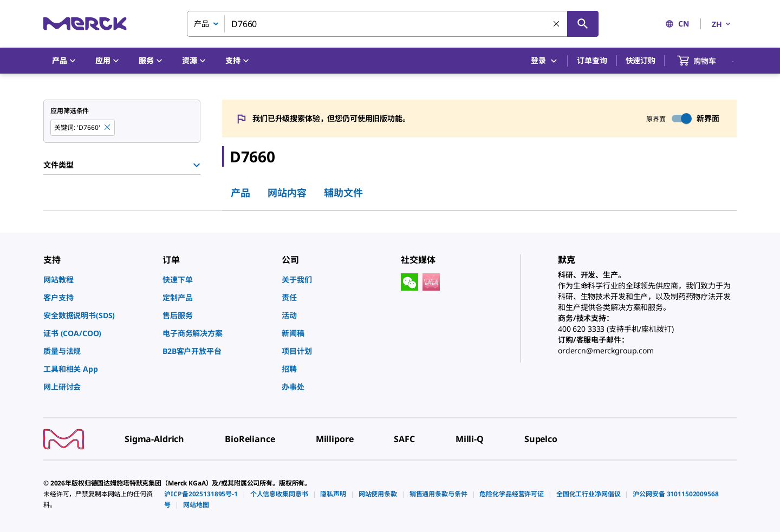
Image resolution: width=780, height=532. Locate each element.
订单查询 (592, 60)
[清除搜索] (557, 24)
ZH (722, 24)
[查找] (583, 24)
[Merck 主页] (85, 24)
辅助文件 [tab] (343, 193)
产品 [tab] (240, 193)
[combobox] (393, 24)
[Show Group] (197, 165)
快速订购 (641, 60)
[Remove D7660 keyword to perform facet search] (108, 128)
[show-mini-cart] (706, 61)
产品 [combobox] (201, 24)
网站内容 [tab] (287, 193)
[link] (97, 280)
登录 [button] (545, 61)
